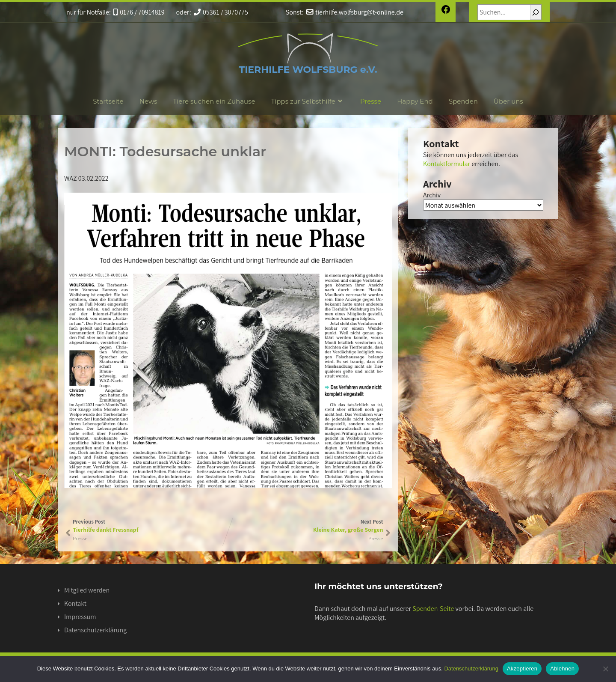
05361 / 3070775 (221, 12)
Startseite (108, 101)
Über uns (508, 101)
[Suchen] (536, 12)
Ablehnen (562, 669)
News (148, 101)
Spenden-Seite (433, 609)
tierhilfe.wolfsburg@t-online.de (355, 12)
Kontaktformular (447, 164)
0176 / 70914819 (139, 12)
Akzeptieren (522, 669)
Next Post (306, 526)
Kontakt (75, 603)
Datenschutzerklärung (95, 630)
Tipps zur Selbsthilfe (308, 101)
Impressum (80, 617)
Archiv (432, 195)
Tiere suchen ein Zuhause (214, 101)
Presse (371, 101)
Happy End (415, 101)
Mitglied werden (87, 590)
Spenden (463, 101)
